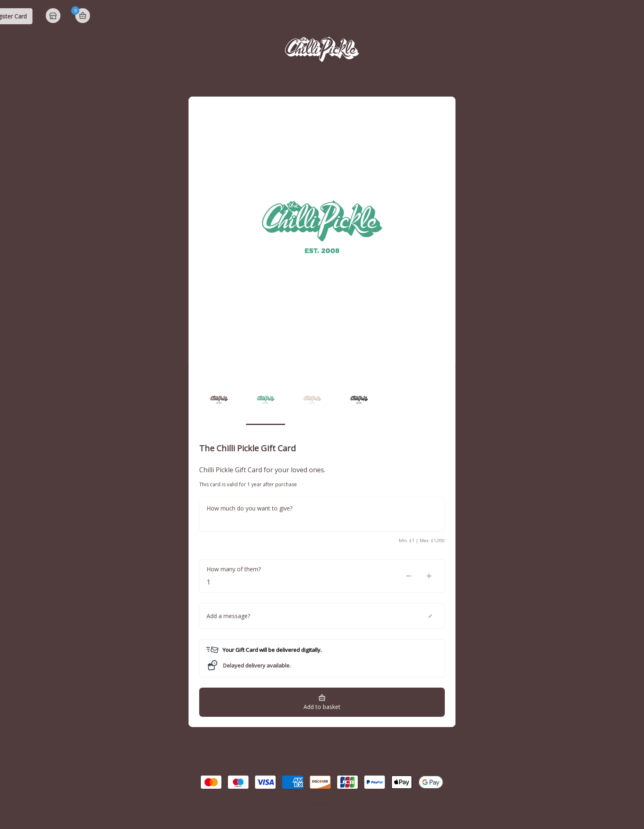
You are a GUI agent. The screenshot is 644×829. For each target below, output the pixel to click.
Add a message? (228, 616)
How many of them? (234, 569)
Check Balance (480, 16)
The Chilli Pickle (47, 16)
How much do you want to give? (250, 508)
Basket (628, 16)
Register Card (555, 16)
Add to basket (322, 707)
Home (600, 16)
